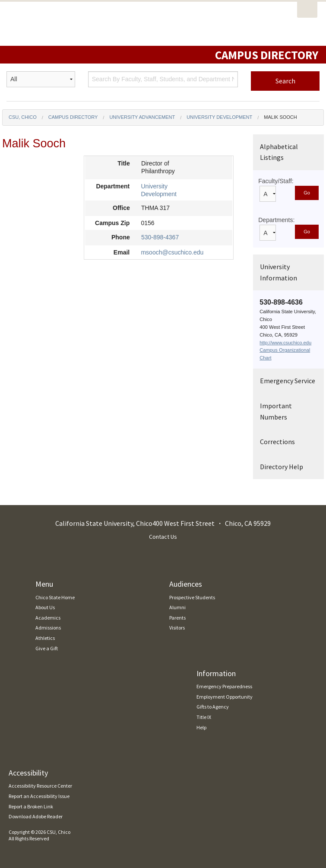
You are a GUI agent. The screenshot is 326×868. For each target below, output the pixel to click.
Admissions (48, 628)
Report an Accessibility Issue (39, 796)
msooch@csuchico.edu (172, 252)
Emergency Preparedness (224, 686)
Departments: (276, 220)
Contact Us (163, 537)
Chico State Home (55, 597)
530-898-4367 (160, 237)
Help (201, 727)
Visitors (177, 628)
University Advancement (142, 117)
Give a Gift (47, 648)
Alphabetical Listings (279, 152)
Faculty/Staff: (276, 181)
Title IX (204, 717)
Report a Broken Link (31, 806)
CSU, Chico (23, 117)
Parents (177, 618)
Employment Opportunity (225, 697)
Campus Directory (73, 117)
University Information (279, 272)
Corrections (277, 442)
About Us (45, 607)
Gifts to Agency (213, 707)
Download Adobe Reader (36, 816)
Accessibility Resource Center (40, 786)
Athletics (45, 638)
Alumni (177, 607)
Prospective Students (192, 597)
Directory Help (282, 467)
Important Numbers (276, 411)
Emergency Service (288, 381)
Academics (48, 618)
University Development (219, 117)
